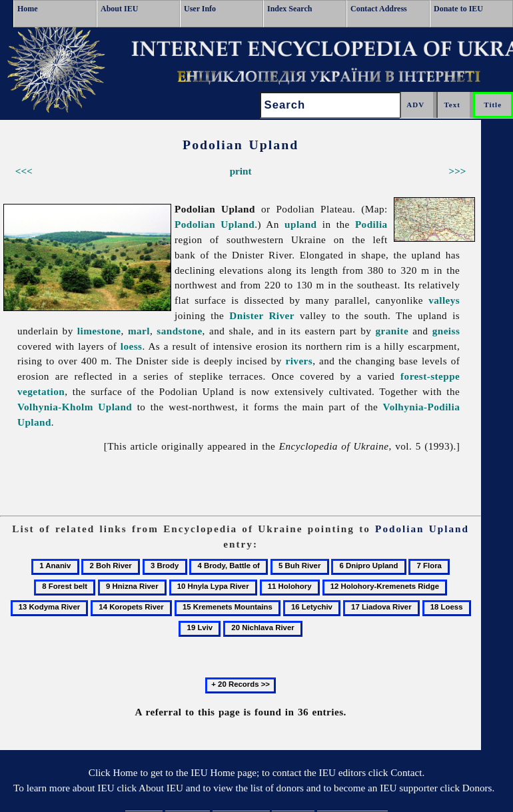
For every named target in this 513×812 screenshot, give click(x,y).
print (241, 171)
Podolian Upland (215, 224)
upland (300, 224)
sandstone (179, 331)
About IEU (119, 9)
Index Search (289, 9)
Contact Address (379, 9)
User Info (200, 9)
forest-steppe (430, 376)
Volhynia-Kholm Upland (75, 407)
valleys (444, 300)
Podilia (371, 224)
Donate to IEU (458, 9)
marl (139, 331)
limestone (99, 331)
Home (28, 9)
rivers (299, 361)
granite (392, 331)
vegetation (41, 391)
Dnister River (262, 315)
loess (132, 346)
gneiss (446, 331)
